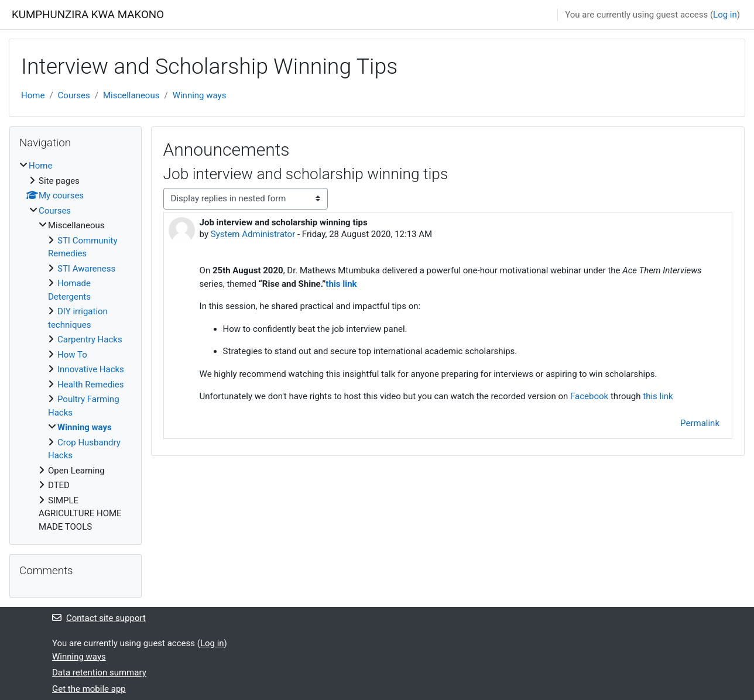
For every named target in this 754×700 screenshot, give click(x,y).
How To (72, 355)
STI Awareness (86, 269)
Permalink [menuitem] (700, 423)
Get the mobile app (89, 689)
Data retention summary (99, 672)
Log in (725, 15)
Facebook (589, 396)
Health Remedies (90, 385)
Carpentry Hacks (90, 339)
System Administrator (253, 234)
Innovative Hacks (91, 369)
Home (33, 95)
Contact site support (99, 618)
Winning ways (200, 95)
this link (341, 284)
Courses (74, 95)
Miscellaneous (131, 95)
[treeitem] (76, 346)
